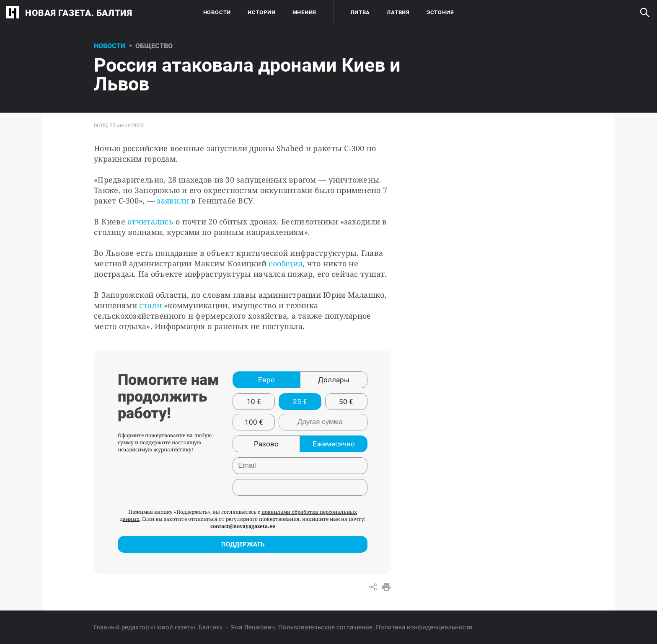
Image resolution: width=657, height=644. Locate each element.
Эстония (440, 12)
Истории (261, 12)
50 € (346, 402)
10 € (254, 402)
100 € (254, 422)
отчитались (150, 222)
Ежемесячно (334, 444)
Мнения (305, 12)
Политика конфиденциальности (424, 627)
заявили (173, 201)
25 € (300, 402)
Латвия (398, 12)
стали (150, 305)
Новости (217, 12)
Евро (266, 380)
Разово (266, 444)
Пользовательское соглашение (325, 627)
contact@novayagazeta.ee (243, 526)
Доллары (334, 380)
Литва (360, 12)
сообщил (286, 263)
